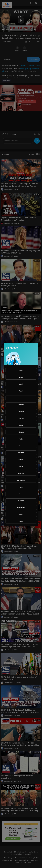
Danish (21, 514)
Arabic (21, 377)
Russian (21, 405)
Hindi (21, 425)
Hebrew (21, 460)
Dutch (21, 384)
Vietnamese (21, 508)
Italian (21, 487)
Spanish (21, 412)
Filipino (21, 521)
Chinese (21, 432)
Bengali (21, 466)
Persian (21, 494)
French (21, 391)
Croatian (21, 453)
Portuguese (21, 480)
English (21, 370)
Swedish (21, 501)
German (21, 398)
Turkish (21, 418)
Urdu (21, 439)
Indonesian (21, 446)
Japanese (21, 473)
